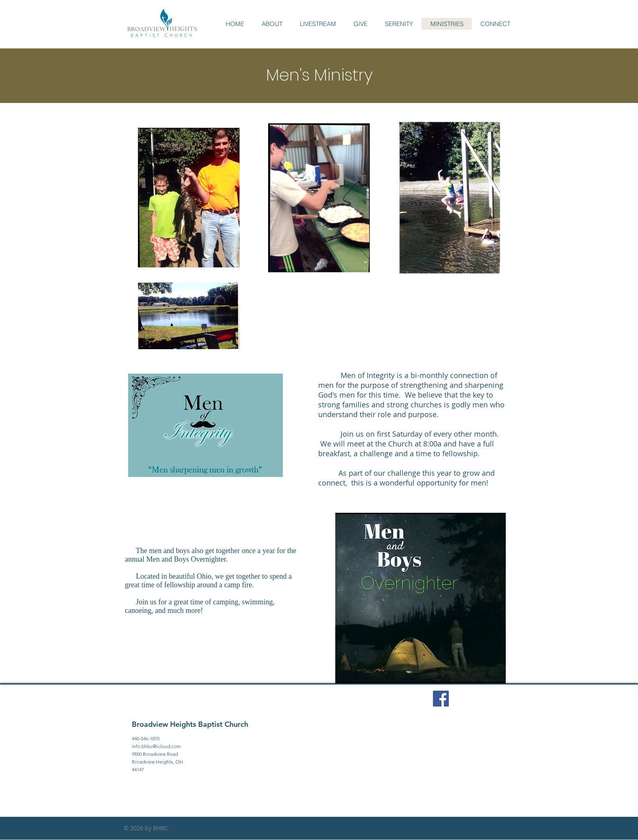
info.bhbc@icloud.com (156, 746)
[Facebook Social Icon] (441, 699)
